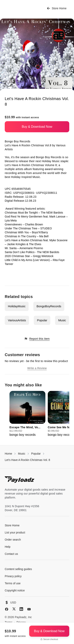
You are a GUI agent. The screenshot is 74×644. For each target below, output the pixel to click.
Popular (42, 320)
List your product (15, 532)
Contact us (11, 554)
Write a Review (37, 368)
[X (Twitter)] (14, 609)
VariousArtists (17, 320)
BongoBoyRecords (49, 306)
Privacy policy (13, 576)
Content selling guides (18, 569)
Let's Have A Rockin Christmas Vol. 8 (27, 460)
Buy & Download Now (37, 127)
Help (8, 547)
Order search (13, 540)
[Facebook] (7, 609)
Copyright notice (15, 590)
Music (62, 320)
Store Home (57, 8)
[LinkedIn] (21, 609)
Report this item (37, 339)
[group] (27, 414)
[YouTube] (29, 609)
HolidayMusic (17, 306)
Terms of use (13, 583)
